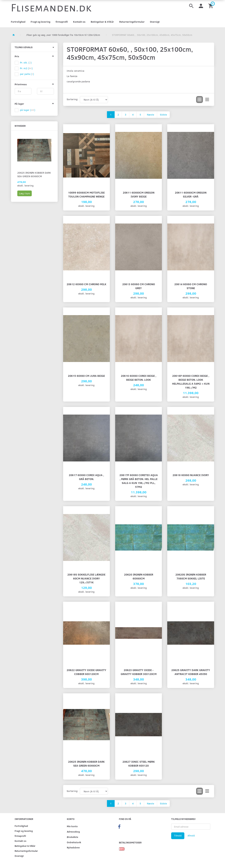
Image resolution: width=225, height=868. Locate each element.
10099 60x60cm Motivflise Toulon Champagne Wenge (86, 194)
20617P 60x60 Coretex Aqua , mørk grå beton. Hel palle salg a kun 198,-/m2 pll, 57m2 (139, 481)
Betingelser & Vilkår (102, 22)
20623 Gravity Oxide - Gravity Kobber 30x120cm (139, 672)
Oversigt (155, 22)
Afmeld (191, 836)
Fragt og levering (40, 22)
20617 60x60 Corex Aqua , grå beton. (86, 477)
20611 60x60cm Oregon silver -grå (191, 194)
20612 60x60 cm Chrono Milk (86, 284)
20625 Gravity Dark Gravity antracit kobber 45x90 (191, 672)
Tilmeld (178, 836)
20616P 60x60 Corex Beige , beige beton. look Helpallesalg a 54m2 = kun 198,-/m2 (191, 382)
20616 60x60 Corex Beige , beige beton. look (139, 378)
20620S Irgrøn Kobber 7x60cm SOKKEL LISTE (191, 576)
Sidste (163, 115)
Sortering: (72, 99)
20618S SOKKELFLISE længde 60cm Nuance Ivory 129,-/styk (86, 578)
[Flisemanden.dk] (51, 8)
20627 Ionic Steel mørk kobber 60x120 (139, 763)
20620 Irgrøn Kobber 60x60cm (139, 576)
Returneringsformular (132, 22)
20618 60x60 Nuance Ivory (191, 475)
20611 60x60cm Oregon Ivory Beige (139, 194)
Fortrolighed (18, 22)
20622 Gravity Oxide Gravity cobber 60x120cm (86, 672)
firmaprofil (62, 22)
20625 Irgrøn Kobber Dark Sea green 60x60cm (34, 174)
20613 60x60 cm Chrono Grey (139, 286)
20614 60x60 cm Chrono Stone (191, 286)
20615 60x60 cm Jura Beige (86, 376)
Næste (150, 115)
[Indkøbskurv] (211, 6)
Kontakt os (79, 22)
